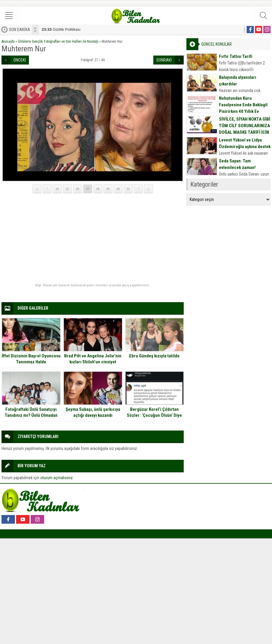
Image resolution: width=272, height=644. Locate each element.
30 (118, 189)
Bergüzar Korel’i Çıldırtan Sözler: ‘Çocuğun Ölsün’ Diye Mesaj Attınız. (154, 415)
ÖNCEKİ (20, 60)
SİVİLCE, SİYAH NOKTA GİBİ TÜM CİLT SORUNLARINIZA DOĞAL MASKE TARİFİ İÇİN (245, 126)
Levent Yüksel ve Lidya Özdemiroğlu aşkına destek (245, 143)
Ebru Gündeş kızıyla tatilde (154, 356)
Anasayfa (8, 42)
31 (128, 189)
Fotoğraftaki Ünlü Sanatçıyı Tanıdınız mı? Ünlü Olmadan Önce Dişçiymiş (31, 415)
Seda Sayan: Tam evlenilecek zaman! (237, 164)
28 (98, 189)
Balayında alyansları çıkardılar (238, 81)
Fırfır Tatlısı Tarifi (236, 56)
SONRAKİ (164, 60)
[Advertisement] (93, 239)
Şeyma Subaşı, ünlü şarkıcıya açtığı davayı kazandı (93, 412)
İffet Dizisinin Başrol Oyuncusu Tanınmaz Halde (31, 359)
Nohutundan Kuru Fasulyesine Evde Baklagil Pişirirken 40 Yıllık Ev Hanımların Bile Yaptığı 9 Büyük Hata (243, 111)
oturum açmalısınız (57, 478)
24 (57, 189)
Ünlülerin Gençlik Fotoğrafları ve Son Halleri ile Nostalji (58, 42)
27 (88, 189)
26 (77, 189)
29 (108, 189)
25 (67, 189)
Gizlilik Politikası (61, 29)
